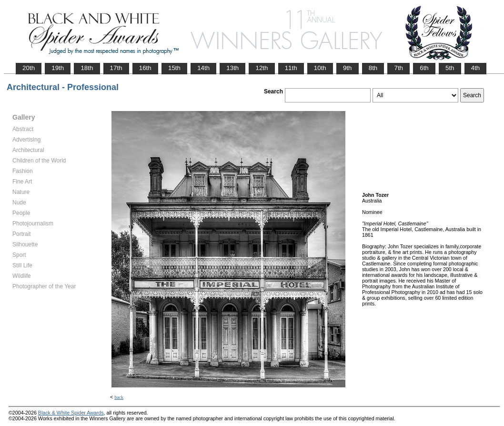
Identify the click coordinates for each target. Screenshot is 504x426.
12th (262, 68)
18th (87, 68)
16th (145, 68)
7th (398, 68)
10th (320, 68)
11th (291, 68)
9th (348, 68)
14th (203, 68)
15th (174, 68)
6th (424, 68)
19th (58, 68)
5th (450, 68)
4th (476, 68)
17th (116, 68)
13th (232, 68)
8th (373, 68)
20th (29, 68)
